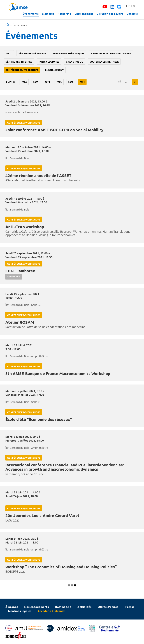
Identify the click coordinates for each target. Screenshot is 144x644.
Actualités (84, 607)
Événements (31, 14)
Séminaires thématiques (69, 53)
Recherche (64, 14)
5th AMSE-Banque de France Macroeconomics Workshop (58, 374)
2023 (59, 82)
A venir (10, 82)
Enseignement (84, 14)
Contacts (132, 14)
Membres (48, 14)
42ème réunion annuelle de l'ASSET (38, 176)
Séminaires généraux (32, 53)
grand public (74, 62)
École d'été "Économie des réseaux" (39, 419)
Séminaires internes (19, 62)
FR (128, 6)
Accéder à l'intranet (51, 611)
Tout (9, 53)
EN (133, 6)
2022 (71, 82)
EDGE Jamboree (20, 271)
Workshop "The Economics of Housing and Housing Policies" (61, 567)
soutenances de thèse (104, 62)
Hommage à (63, 607)
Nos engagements (37, 607)
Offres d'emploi (109, 607)
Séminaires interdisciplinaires (111, 53)
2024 (47, 82)
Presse (130, 607)
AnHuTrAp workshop (25, 227)
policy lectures (49, 62)
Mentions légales (20, 611)
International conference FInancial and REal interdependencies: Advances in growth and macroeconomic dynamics (65, 467)
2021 (82, 82)
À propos (12, 607)
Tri (119, 82)
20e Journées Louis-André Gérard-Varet (42, 516)
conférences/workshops (22, 70)
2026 (24, 82)
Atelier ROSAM (20, 322)
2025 (36, 82)
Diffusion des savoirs (110, 14)
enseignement (54, 70)
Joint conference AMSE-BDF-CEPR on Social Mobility (54, 130)
